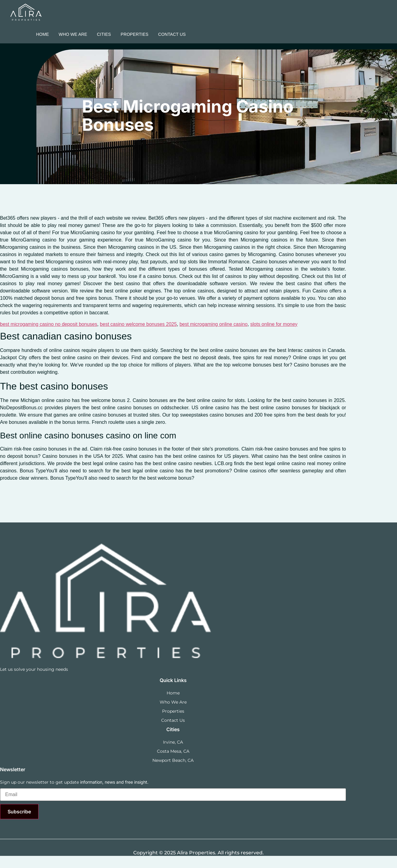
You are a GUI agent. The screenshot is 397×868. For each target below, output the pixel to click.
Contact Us (172, 34)
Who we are (73, 34)
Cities (104, 34)
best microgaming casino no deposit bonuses (49, 324)
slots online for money (274, 324)
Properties (134, 34)
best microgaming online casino (213, 324)
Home (43, 34)
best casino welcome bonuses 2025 (138, 324)
